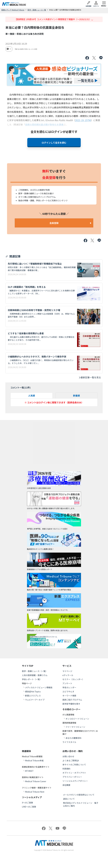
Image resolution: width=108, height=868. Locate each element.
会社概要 (66, 785)
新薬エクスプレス (33, 696)
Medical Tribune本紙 (34, 760)
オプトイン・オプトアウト (74, 773)
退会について (69, 799)
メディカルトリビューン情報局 (39, 687)
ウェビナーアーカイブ (35, 700)
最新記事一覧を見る (90, 377)
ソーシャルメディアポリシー (75, 781)
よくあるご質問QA (71, 760)
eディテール (68, 675)
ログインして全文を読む (54, 143)
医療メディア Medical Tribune (13, 10)
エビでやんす (68, 692)
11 (9, 49)
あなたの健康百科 (73, 738)
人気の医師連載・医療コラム (35, 675)
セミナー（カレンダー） (73, 679)
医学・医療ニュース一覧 (37, 10)
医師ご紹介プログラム (72, 700)
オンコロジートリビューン (77, 719)
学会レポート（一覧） (32, 679)
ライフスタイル (69, 742)
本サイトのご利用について (74, 765)
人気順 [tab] (31, 396)
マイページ (67, 671)
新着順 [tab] (76, 396)
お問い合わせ (68, 756)
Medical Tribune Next (35, 792)
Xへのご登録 (27, 803)
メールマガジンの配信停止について (79, 795)
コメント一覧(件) (20, 387)
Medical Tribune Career (36, 781)
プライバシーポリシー (72, 777)
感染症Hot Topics (33, 692)
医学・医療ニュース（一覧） (35, 671)
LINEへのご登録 (29, 807)
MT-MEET (29, 771)
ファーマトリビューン (75, 727)
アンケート (67, 683)
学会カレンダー (69, 687)
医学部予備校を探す (71, 704)
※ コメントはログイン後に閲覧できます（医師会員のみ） (54, 402)
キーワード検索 (69, 696)
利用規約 (66, 769)
